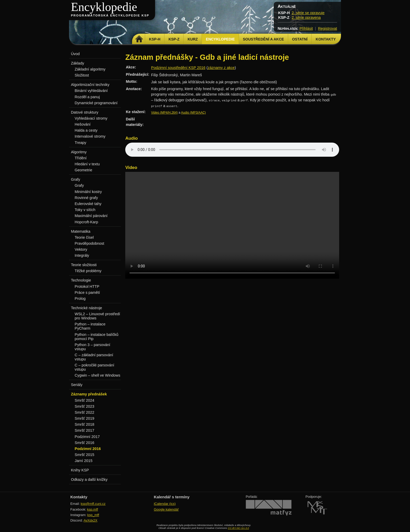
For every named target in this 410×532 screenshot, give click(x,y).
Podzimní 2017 (87, 437)
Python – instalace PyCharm (90, 326)
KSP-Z (174, 39)
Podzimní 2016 (88, 449)
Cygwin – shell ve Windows (98, 375)
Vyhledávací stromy (91, 118)
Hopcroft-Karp (87, 222)
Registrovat (328, 28)
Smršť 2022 (85, 412)
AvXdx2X (90, 520)
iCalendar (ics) (165, 504)
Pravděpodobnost (90, 243)
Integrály (82, 255)
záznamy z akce (221, 68)
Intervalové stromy (90, 136)
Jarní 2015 (84, 461)
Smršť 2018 (85, 424)
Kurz (193, 39)
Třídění (81, 158)
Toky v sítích (85, 210)
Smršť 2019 (85, 418)
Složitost (82, 75)
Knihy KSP (80, 470)
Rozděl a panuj (87, 97)
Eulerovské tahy (88, 204)
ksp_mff (93, 515)
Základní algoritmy (90, 69)
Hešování (83, 124)
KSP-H (155, 39)
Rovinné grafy (86, 198)
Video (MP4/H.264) (164, 113)
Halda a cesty (86, 130)
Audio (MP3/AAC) (193, 113)
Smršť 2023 (85, 406)
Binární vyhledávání (91, 91)
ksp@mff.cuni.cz (93, 504)
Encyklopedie (104, 7)
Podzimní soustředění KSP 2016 (178, 68)
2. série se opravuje (308, 13)
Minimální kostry (88, 192)
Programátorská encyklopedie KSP (110, 15)
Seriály (77, 385)
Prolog (80, 299)
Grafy (79, 185)
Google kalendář (166, 509)
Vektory (81, 249)
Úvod (75, 54)
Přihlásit (306, 28)
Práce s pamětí (87, 293)
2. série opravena (306, 17)
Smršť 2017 (85, 430)
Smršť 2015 (85, 455)
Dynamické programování (96, 103)
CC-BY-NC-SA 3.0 (238, 528)
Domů (139, 39)
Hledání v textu (87, 164)
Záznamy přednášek (89, 394)
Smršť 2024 (85, 400)
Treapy (81, 143)
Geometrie (84, 170)
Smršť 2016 (85, 443)
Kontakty (326, 39)
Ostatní (300, 39)
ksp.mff (93, 509)
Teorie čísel (84, 237)
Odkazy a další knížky (89, 480)
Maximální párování (91, 216)
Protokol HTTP (87, 287)
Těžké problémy (88, 271)
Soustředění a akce (263, 39)
